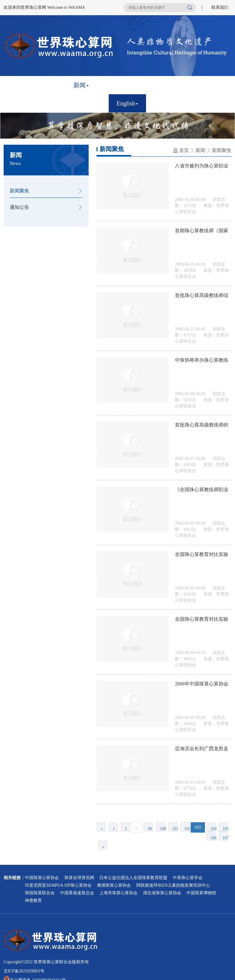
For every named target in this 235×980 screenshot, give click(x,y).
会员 (143, 85)
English (127, 103)
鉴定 (19, 103)
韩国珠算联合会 (40, 893)
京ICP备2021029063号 (24, 971)
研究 (205, 85)
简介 (50, 85)
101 (175, 829)
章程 (112, 85)
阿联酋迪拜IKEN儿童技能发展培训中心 (173, 885)
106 (213, 838)
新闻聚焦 (19, 191)
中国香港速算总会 (77, 893)
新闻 (81, 85)
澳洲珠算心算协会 (114, 885)
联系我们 (220, 7)
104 (213, 829)
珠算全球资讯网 (79, 878)
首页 (19, 85)
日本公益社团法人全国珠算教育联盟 (133, 878)
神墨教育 (33, 901)
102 (187, 829)
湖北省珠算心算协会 (162, 893)
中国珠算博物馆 (201, 893)
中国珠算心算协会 (42, 878)
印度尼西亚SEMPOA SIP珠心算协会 (58, 885)
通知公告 (19, 207)
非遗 (174, 85)
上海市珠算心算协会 (118, 893)
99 (150, 829)
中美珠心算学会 (188, 878)
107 (225, 838)
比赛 (50, 103)
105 (225, 829)
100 (163, 829)
